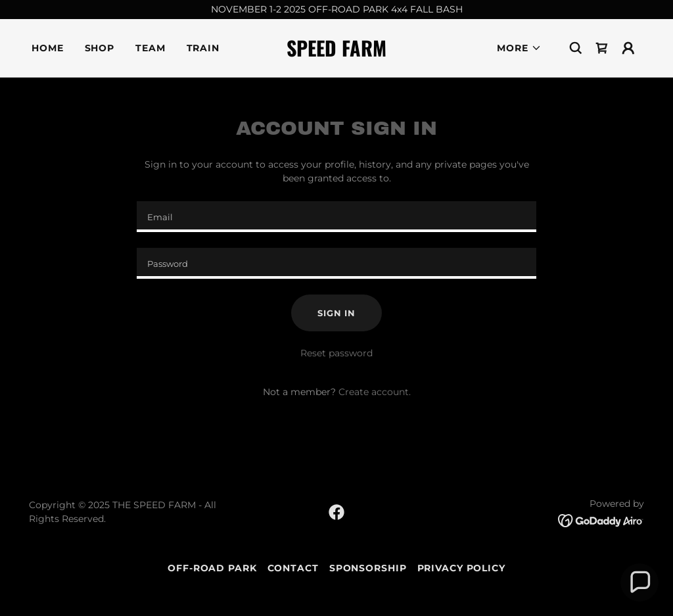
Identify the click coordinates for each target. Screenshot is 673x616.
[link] (336, 53)
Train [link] (203, 48)
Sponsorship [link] (368, 568)
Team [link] (151, 48)
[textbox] (336, 217)
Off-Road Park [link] (212, 568)
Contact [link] (293, 568)
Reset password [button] (336, 353)
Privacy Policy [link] (461, 568)
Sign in (336, 313)
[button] (519, 48)
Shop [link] (100, 48)
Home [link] (48, 48)
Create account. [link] (375, 392)
